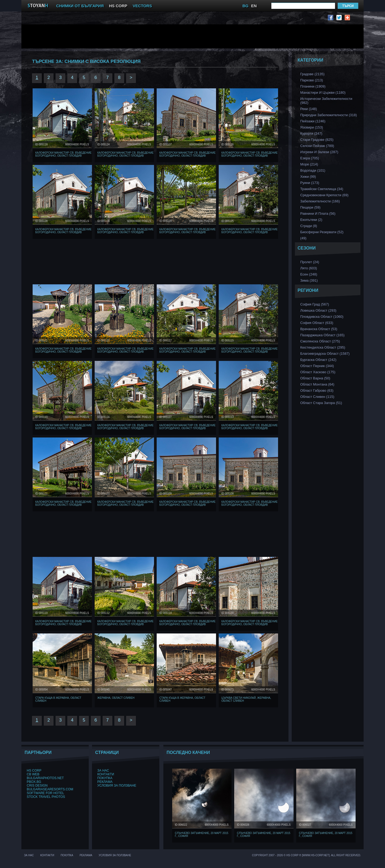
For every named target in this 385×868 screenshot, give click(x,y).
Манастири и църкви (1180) (323, 93)
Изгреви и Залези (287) (319, 152)
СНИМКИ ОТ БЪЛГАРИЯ (80, 6)
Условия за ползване (117, 786)
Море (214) (309, 164)
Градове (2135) (312, 74)
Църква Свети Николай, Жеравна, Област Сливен (246, 699)
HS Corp (34, 771)
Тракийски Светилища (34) (322, 189)
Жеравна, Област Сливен (116, 698)
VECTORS (142, 6)
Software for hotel (45, 793)
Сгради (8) (309, 226)
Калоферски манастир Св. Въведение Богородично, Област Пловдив (63, 154)
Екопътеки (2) (311, 220)
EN (254, 6)
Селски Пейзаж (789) (317, 146)
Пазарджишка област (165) (322, 335)
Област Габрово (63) (317, 390)
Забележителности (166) (320, 201)
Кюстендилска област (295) (323, 347)
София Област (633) (317, 323)
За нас (103, 771)
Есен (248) (309, 274)
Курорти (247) (311, 133)
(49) (303, 238)
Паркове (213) (312, 80)
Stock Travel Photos (46, 797)
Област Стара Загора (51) (321, 403)
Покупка (105, 778)
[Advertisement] (156, 36)
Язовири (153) (312, 127)
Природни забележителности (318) (329, 115)
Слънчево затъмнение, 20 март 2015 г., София (202, 835)
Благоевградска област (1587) (325, 354)
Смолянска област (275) (320, 341)
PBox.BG (34, 782)
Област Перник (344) (317, 366)
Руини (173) (310, 183)
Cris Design (37, 786)
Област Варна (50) (315, 378)
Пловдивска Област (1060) (322, 317)
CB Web (33, 774)
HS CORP (118, 6)
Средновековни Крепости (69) (324, 195)
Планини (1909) (313, 86)
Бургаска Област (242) (318, 360)
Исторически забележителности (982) (326, 101)
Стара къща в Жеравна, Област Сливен (58, 699)
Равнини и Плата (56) (318, 214)
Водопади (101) (313, 170)
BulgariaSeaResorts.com (50, 789)
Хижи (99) (308, 177)
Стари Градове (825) (317, 140)
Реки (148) (309, 109)
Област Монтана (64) (317, 384)
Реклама (105, 782)
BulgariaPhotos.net (45, 778)
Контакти (106, 774)
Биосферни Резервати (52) (322, 232)
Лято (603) (309, 268)
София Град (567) (315, 304)
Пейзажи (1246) (313, 121)
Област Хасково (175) (318, 372)
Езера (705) (310, 158)
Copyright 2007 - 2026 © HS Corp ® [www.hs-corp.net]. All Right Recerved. (307, 855)
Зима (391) (309, 280)
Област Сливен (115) (317, 397)
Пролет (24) (310, 262)
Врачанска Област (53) (319, 329)
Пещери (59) (310, 207)
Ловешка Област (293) (318, 310)
